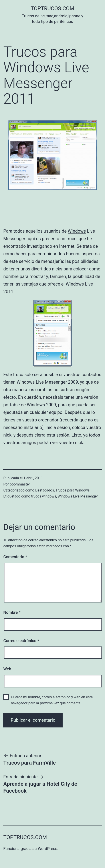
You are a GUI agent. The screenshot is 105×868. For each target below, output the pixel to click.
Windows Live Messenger (78, 496)
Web (7, 669)
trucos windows (44, 496)
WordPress (47, 849)
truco (71, 239)
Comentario (15, 557)
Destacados (45, 490)
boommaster (20, 484)
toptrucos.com (52, 8)
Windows (77, 231)
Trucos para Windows (73, 490)
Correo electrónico (21, 641)
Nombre (12, 612)
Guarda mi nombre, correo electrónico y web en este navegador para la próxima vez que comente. (52, 700)
